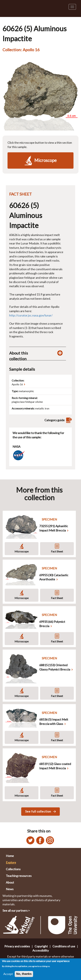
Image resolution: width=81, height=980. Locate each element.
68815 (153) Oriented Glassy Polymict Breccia (55, 667)
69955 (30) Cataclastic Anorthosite (54, 577)
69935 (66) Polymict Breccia (52, 624)
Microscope (22, 551)
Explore (11, 862)
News (10, 889)
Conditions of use (64, 946)
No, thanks (24, 975)
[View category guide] (68, 420)
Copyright (41, 946)
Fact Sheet (57, 551)
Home (10, 856)
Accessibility (41, 950)
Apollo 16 (17, 384)
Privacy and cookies (17, 946)
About (10, 882)
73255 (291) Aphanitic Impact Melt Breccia (54, 528)
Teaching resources (19, 876)
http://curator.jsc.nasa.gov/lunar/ (31, 315)
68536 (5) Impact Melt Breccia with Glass (54, 722)
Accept (8, 975)
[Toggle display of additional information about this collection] (60, 353)
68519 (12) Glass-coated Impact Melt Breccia (55, 766)
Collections (13, 869)
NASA (16, 447)
